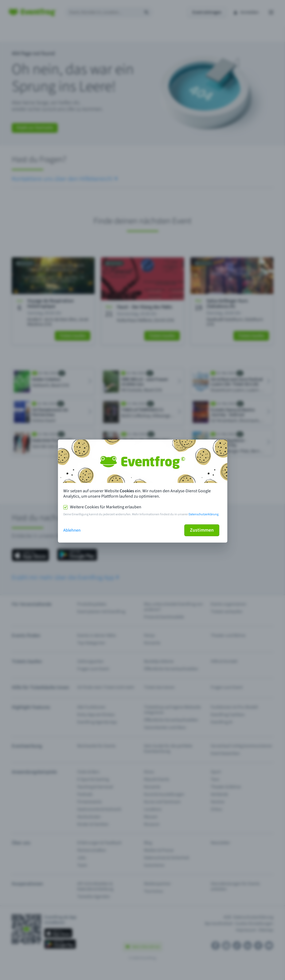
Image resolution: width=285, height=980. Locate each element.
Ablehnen (72, 530)
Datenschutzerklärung (204, 514)
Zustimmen (202, 530)
